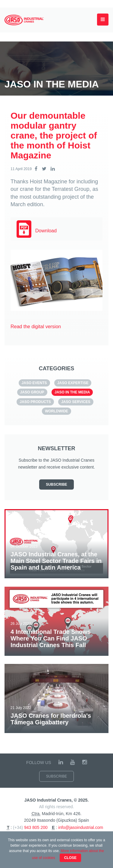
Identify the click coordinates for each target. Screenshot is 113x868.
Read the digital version (36, 327)
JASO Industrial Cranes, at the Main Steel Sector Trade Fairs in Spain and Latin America (56, 561)
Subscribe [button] (56, 484)
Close (70, 858)
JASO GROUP (32, 392)
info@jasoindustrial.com (81, 827)
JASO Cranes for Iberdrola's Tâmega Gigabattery (51, 719)
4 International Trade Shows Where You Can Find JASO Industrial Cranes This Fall (51, 638)
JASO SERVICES (76, 402)
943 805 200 (36, 827)
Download (46, 231)
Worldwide (56, 411)
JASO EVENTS (34, 383)
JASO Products (35, 402)
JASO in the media (72, 392)
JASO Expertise (73, 383)
